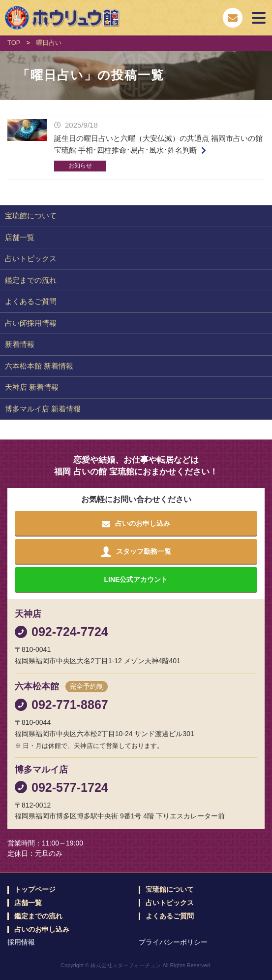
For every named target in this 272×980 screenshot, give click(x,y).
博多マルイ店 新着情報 (43, 409)
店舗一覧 (20, 237)
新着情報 (20, 344)
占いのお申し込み (42, 929)
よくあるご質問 (31, 301)
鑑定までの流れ (31, 280)
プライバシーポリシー (173, 942)
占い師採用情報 (31, 323)
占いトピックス (31, 258)
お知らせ (80, 166)
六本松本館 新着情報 (39, 366)
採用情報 (21, 942)
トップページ (35, 890)
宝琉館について (31, 216)
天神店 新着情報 (32, 387)
